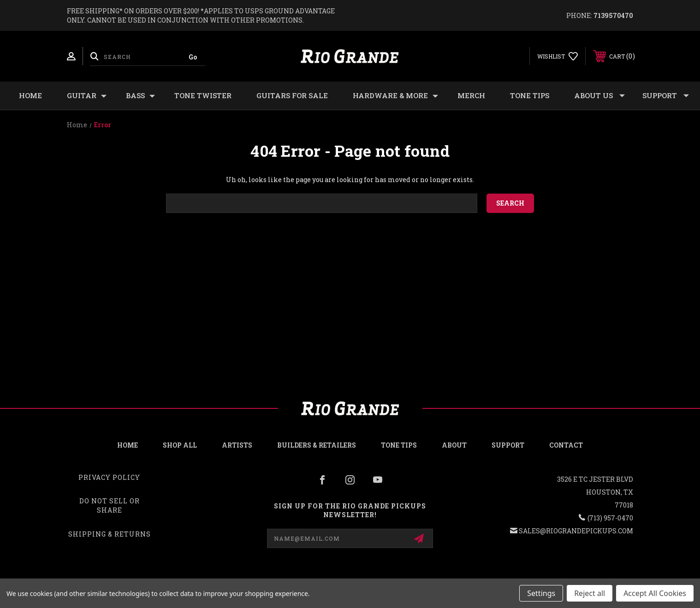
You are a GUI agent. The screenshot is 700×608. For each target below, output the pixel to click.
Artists (237, 445)
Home (30, 95)
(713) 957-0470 (610, 518)
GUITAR (87, 96)
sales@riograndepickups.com (576, 531)
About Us (599, 96)
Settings (541, 593)
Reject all (590, 593)
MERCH (471, 95)
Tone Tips (530, 95)
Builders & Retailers (317, 445)
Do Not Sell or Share (110, 505)
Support (666, 96)
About (454, 445)
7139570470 (613, 15)
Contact (566, 445)
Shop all (180, 445)
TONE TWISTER (203, 95)
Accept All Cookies (655, 593)
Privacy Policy (109, 477)
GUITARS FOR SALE (292, 95)
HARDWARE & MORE (395, 96)
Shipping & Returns (110, 534)
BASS (140, 96)
